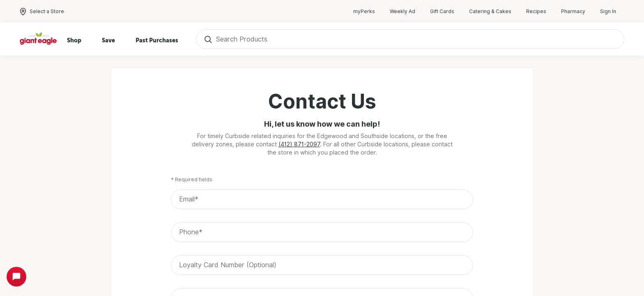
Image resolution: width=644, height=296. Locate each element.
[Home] (39, 39)
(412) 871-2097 (299, 144)
